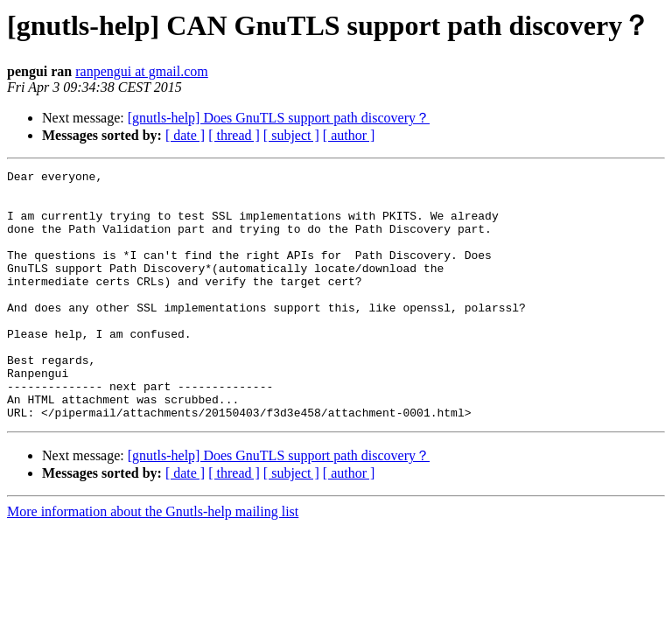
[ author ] (349, 135)
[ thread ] (234, 135)
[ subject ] (291, 135)
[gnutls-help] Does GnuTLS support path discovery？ (279, 118)
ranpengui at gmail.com (142, 71)
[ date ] (185, 135)
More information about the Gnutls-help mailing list (153, 561)
